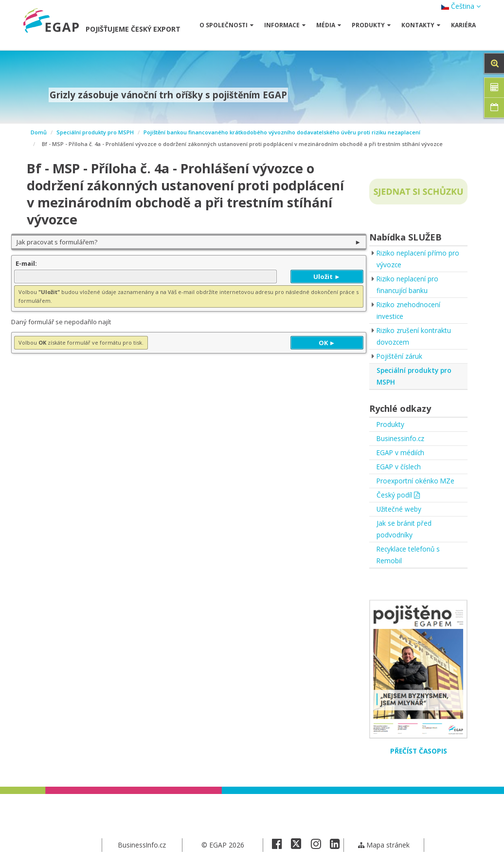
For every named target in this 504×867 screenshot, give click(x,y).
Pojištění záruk (400, 356)
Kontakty (421, 25)
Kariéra (463, 25)
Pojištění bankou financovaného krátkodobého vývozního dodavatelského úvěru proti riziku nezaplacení (282, 132)
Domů (39, 132)
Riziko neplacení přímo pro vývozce (418, 259)
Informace (285, 25)
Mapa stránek (384, 845)
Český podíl (398, 495)
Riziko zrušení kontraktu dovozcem (414, 336)
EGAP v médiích (401, 452)
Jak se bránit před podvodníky (404, 529)
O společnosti (226, 25)
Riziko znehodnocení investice (409, 310)
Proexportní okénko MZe (416, 481)
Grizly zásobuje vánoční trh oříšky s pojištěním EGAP (169, 95)
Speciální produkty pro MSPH (95, 132)
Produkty (371, 25)
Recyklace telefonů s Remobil (409, 555)
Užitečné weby (399, 509)
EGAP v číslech (399, 467)
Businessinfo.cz (401, 438)
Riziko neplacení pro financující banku (408, 285)
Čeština (461, 6)
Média (329, 25)
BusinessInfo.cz (142, 845)
